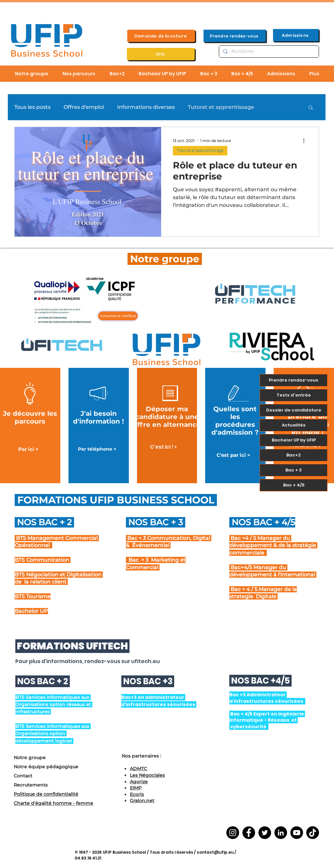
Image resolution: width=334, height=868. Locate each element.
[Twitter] (265, 833)
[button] (311, 108)
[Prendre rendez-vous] (235, 36)
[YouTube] (297, 833)
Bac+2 (294, 455)
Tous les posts (32, 107)
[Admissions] (296, 35)
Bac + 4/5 (294, 485)
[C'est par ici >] (234, 455)
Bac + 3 (294, 470)
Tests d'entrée (294, 395)
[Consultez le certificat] (118, 316)
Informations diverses (146, 107)
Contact (23, 776)
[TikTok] (313, 833)
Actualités (294, 425)
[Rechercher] (268, 51)
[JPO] (161, 54)
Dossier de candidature (294, 410)
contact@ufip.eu (215, 852)
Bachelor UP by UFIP (294, 440)
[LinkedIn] (281, 833)
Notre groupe (30, 758)
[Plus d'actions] (306, 140)
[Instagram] (233, 833)
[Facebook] (249, 833)
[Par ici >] (28, 449)
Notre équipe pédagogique (46, 767)
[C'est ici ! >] (163, 447)
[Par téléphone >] (97, 449)
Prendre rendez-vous (294, 380)
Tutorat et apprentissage (221, 107)
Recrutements (31, 785)
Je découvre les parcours (30, 417)
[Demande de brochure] (161, 36)
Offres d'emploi (84, 107)
